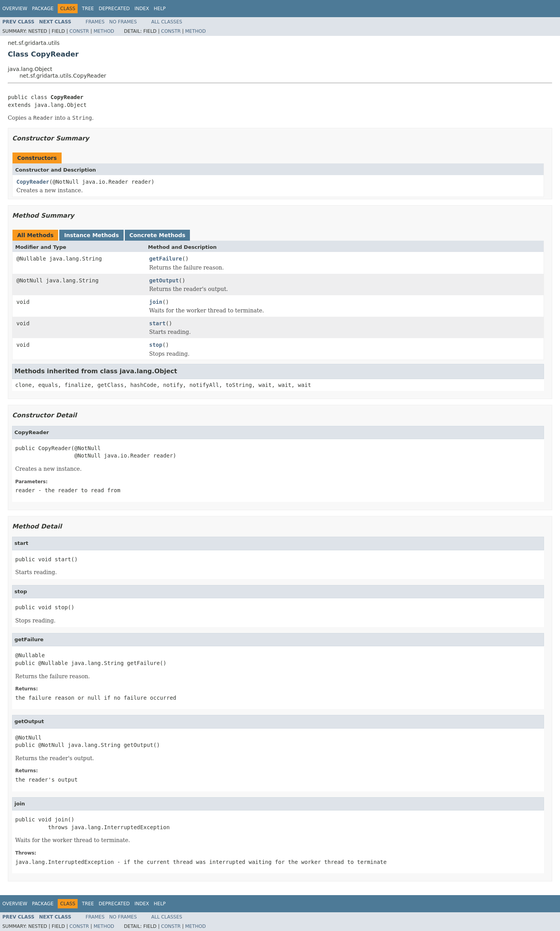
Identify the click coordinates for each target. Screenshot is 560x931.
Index (142, 9)
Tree (88, 9)
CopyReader (33, 182)
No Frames (123, 22)
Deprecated (114, 9)
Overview (15, 9)
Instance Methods (91, 235)
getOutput (164, 280)
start (158, 323)
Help (160, 9)
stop (156, 345)
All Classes (167, 22)
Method (104, 31)
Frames (95, 22)
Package (43, 9)
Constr (79, 31)
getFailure (166, 259)
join (156, 302)
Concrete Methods (158, 235)
